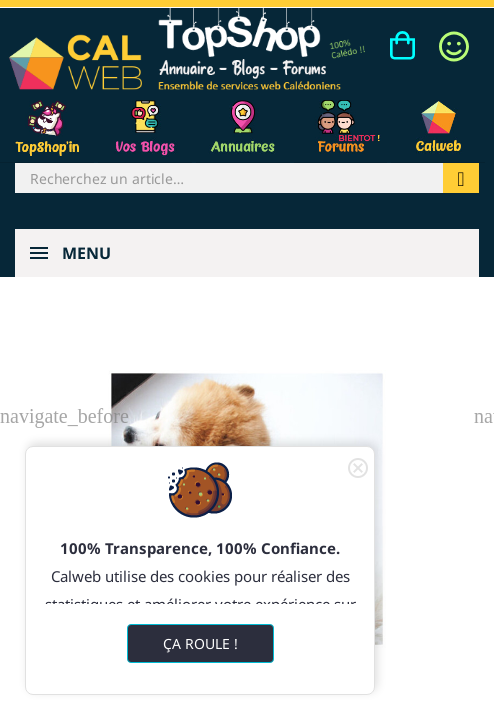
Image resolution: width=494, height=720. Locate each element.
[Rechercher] (229, 178)
